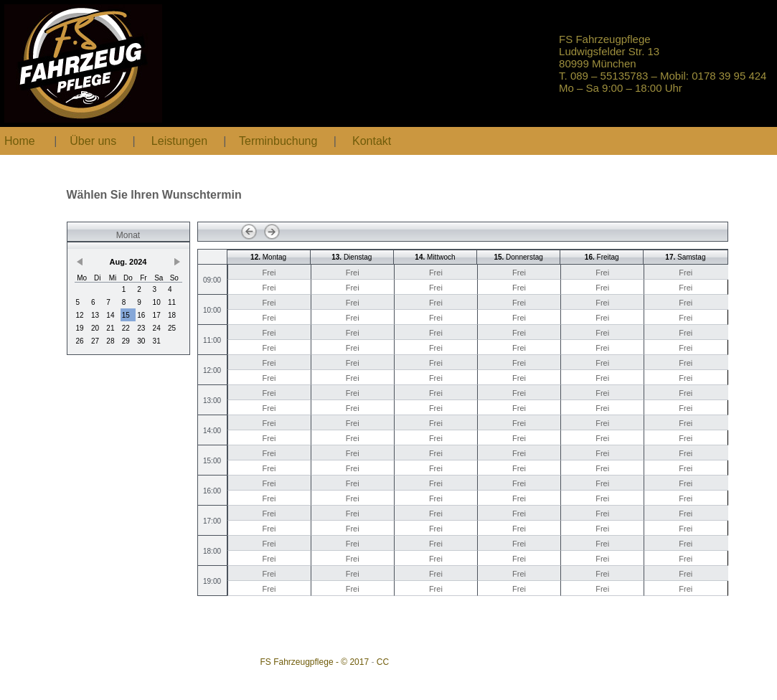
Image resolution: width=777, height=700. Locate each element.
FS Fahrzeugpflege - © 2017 (315, 662)
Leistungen (179, 141)
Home (20, 141)
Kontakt (372, 141)
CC (383, 662)
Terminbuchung (280, 141)
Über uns (93, 141)
